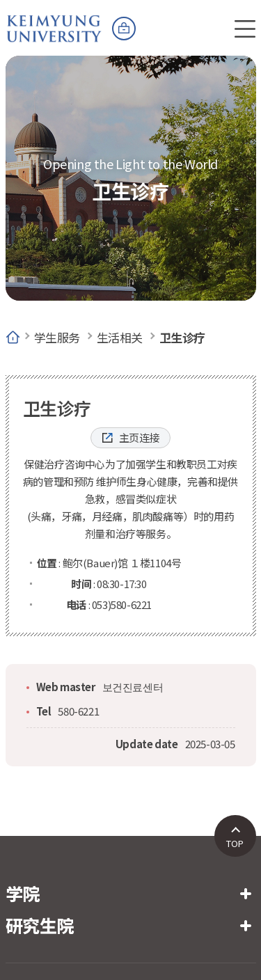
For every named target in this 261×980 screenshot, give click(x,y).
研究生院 (40, 925)
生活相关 (120, 337)
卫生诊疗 (182, 337)
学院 (23, 893)
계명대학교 (54, 21)
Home (13, 338)
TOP (235, 843)
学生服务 (57, 337)
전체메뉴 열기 (245, 29)
